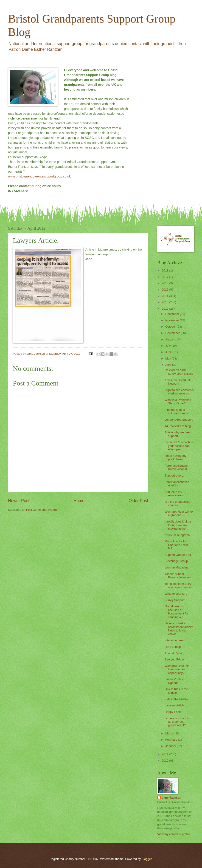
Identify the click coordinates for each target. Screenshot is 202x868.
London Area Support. (179, 420)
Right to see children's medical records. (179, 392)
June (169, 352)
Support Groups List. (178, 555)
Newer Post (19, 501)
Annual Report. (174, 653)
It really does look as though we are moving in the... (178, 525)
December (173, 314)
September (173, 333)
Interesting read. (175, 640)
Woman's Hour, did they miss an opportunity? (177, 669)
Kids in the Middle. (177, 699)
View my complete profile (174, 834)
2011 (166, 754)
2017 (166, 277)
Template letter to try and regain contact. (179, 585)
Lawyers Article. (175, 705)
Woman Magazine (177, 567)
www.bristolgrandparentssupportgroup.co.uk (39, 176)
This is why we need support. (178, 434)
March (170, 733)
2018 (166, 270)
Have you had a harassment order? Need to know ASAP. (179, 629)
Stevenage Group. (177, 561)
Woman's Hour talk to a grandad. (179, 513)
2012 (166, 309)
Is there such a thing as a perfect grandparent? (178, 722)
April (169, 365)
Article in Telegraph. (178, 535)
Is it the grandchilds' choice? (178, 503)
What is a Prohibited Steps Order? (178, 402)
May (168, 358)
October (171, 327)
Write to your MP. (176, 594)
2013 (166, 302)
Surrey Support (175, 600)
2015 (166, 290)
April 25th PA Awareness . (174, 494)
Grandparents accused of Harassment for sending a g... (176, 612)
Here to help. (173, 647)
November (173, 320)
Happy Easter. (174, 712)
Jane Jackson (171, 798)
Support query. (174, 475)
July (168, 346)
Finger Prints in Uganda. (175, 681)
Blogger (147, 859)
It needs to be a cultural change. (177, 411)
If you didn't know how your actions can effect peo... (179, 446)
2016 (166, 283)
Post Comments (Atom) (42, 510)
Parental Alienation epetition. (177, 484)
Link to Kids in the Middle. (176, 691)
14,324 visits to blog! (178, 426)
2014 (166, 296)
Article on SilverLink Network (178, 382)
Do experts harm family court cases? (179, 372)
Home (79, 501)
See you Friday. (175, 659)
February (172, 740)
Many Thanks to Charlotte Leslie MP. (177, 545)
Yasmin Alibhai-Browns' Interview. (178, 576)
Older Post (138, 501)
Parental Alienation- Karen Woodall (177, 467)
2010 (166, 761)
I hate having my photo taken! (175, 457)
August (170, 339)
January (171, 746)
